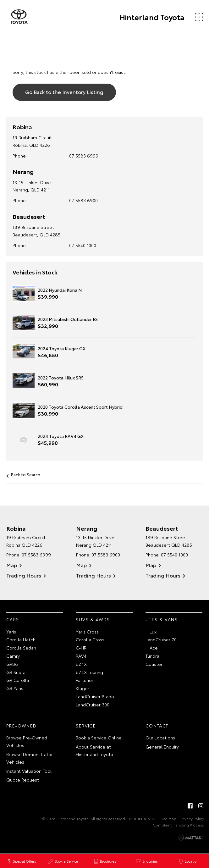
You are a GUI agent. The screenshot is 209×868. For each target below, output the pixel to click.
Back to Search (26, 474)
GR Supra (16, 672)
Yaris (11, 632)
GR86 (12, 664)
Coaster (154, 664)
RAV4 (81, 656)
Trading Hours (24, 575)
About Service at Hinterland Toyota (94, 750)
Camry (13, 656)
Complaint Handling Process (178, 825)
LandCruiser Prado (95, 696)
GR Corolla (18, 680)
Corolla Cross (90, 639)
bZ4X (81, 664)
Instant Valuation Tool (29, 771)
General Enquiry (162, 747)
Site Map (168, 818)
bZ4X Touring (89, 672)
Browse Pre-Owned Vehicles (27, 741)
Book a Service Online (99, 738)
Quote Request (23, 780)
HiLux (151, 632)
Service (86, 726)
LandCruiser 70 (161, 639)
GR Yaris (15, 688)
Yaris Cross (87, 632)
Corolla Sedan (21, 648)
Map (12, 565)
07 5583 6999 (84, 156)
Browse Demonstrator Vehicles (30, 758)
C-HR (81, 648)
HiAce (152, 648)
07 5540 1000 (83, 245)
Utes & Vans (162, 619)
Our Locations (160, 738)
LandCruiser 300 (93, 705)
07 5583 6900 (84, 200)
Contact (157, 726)
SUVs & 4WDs (93, 619)
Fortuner (85, 680)
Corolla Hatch (21, 639)
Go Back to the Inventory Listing (64, 92)
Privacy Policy (192, 818)
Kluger (82, 688)
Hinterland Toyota (151, 17)
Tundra (152, 656)
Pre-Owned (22, 726)
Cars (13, 619)
